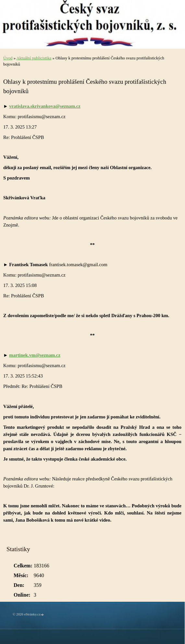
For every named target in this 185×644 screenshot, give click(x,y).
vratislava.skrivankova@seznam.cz (45, 106)
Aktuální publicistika (34, 58)
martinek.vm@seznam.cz (35, 355)
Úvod (8, 58)
